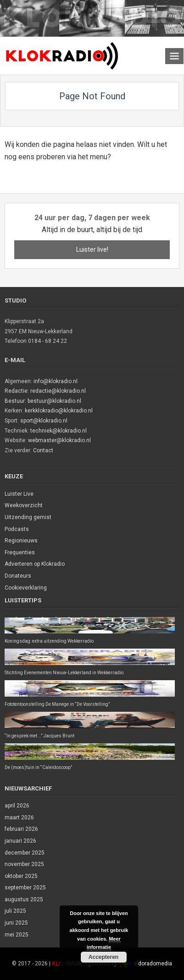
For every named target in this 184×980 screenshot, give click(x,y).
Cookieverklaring (26, 588)
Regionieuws (21, 541)
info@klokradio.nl (56, 381)
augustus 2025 (24, 899)
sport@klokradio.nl (44, 421)
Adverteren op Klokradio (35, 564)
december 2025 (25, 853)
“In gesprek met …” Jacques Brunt (39, 736)
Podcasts (17, 529)
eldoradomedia (153, 964)
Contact (43, 450)
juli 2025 (15, 911)
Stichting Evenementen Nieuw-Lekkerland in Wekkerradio (64, 673)
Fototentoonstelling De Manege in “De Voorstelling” (57, 704)
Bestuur (15, 401)
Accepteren (103, 957)
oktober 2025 (21, 876)
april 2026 (17, 806)
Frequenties (20, 552)
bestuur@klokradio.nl (54, 401)
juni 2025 (16, 923)
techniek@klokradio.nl (59, 431)
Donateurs (18, 576)
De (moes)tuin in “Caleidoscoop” (38, 767)
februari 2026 (21, 829)
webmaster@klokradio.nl (59, 440)
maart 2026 (19, 818)
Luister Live (19, 494)
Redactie (16, 391)
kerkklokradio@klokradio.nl (59, 411)
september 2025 (25, 888)
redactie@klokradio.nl (58, 391)
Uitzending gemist (28, 517)
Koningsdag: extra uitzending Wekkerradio (49, 641)
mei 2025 (17, 935)
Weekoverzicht (24, 505)
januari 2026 (20, 841)
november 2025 (24, 864)
